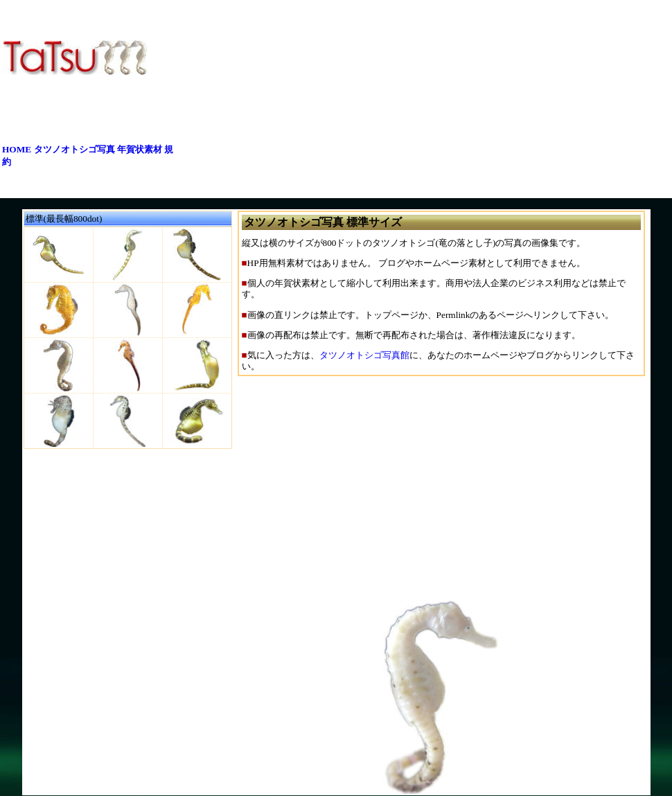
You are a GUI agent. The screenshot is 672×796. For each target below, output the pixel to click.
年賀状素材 (140, 149)
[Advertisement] (415, 99)
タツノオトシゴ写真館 (364, 355)
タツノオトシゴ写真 (74, 149)
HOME (17, 149)
